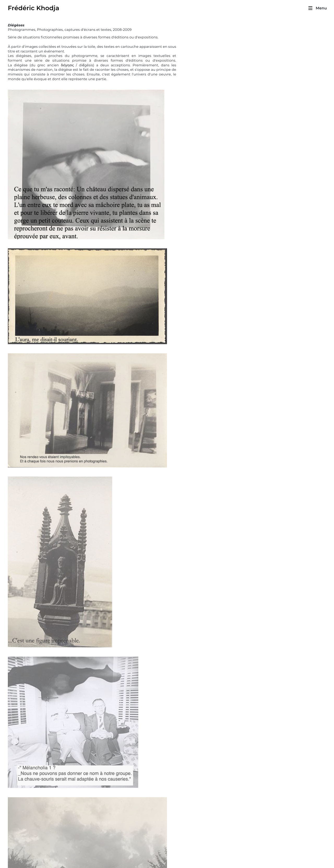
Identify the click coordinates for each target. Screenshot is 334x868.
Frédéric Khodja (34, 8)
